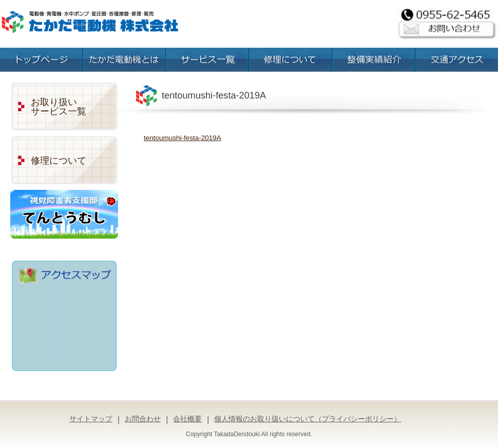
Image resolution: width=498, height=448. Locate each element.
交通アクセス (457, 60)
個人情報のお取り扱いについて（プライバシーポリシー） (308, 419)
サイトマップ (91, 419)
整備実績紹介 (374, 60)
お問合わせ (143, 419)
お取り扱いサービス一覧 (59, 107)
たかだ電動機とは (124, 60)
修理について (291, 60)
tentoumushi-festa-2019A (183, 138)
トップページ (41, 60)
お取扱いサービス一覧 (207, 60)
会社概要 (187, 419)
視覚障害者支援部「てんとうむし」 (64, 214)
